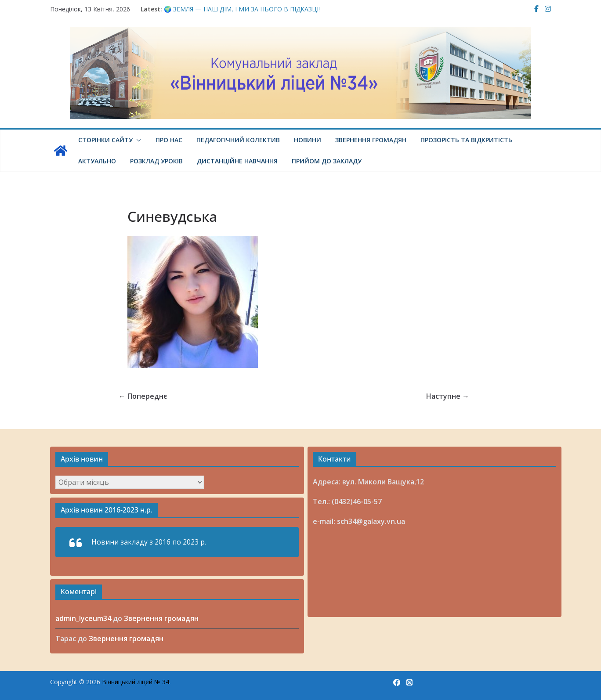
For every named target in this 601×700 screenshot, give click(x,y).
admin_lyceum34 (83, 618)
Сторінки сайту (105, 140)
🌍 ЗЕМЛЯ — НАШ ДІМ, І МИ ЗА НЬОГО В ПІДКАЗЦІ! (242, 9)
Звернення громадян (371, 140)
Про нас (169, 140)
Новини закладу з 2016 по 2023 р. (149, 542)
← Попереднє (143, 396)
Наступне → (448, 396)
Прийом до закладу (327, 161)
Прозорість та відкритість (466, 140)
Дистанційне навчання (237, 161)
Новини (308, 140)
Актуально (97, 161)
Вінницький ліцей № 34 (136, 682)
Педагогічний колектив (238, 140)
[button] (137, 140)
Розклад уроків (156, 161)
